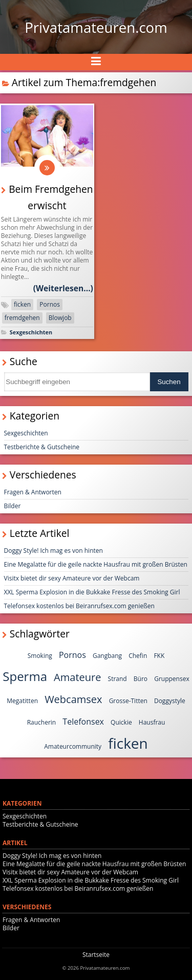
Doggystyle (170, 701)
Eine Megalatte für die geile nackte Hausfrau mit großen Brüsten (96, 564)
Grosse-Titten (128, 701)
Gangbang (107, 656)
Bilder (13, 506)
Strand (118, 679)
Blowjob (60, 318)
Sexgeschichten (31, 332)
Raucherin (42, 722)
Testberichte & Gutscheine (42, 447)
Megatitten (22, 701)
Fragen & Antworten (33, 492)
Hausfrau (152, 722)
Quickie (121, 722)
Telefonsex (83, 722)
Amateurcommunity (73, 746)
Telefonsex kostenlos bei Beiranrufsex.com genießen (79, 606)
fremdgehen (22, 318)
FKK (159, 656)
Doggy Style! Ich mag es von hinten (54, 551)
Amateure (77, 677)
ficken (22, 304)
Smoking (40, 656)
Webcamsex (73, 699)
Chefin (138, 656)
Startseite (96, 955)
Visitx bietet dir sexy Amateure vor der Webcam (72, 578)
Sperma (25, 676)
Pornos (50, 304)
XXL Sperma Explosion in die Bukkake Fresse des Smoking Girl (92, 592)
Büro (141, 679)
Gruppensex (172, 679)
